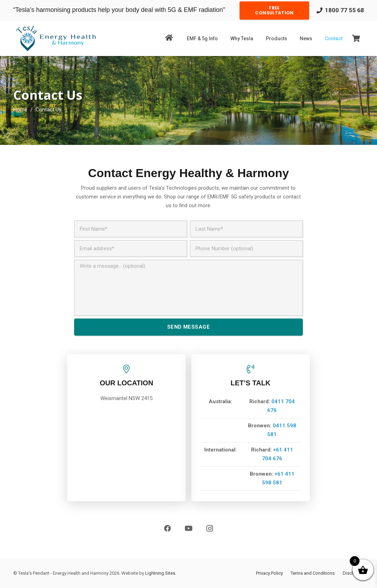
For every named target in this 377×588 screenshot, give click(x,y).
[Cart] (356, 38)
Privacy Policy (269, 573)
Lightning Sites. (161, 573)
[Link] (56, 38)
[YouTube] (188, 528)
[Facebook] (168, 528)
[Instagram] (209, 528)
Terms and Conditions (313, 573)
